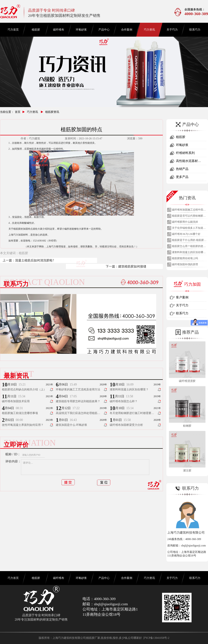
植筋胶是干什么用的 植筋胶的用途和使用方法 (189, 241)
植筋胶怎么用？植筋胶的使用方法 (189, 247)
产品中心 (104, 30)
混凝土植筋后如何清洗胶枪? (34, 260)
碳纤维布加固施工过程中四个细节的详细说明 (189, 211)
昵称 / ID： (13, 454)
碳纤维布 (59, 30)
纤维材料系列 (185, 153)
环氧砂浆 (81, 30)
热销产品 (182, 169)
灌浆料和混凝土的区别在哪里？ (188, 253)
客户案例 (182, 297)
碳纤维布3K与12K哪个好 (186, 234)
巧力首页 (13, 30)
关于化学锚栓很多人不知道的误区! (189, 229)
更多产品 (182, 177)
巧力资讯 (149, 30)
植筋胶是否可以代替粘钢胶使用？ (189, 217)
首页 (18, 112)
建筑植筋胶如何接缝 (132, 266)
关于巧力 (172, 30)
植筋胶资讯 (52, 112)
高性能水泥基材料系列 (188, 162)
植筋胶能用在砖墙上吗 (185, 258)
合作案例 (127, 30)
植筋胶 (36, 30)
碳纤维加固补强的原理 (185, 264)
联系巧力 (195, 30)
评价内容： (13, 461)
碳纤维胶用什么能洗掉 (185, 222)
